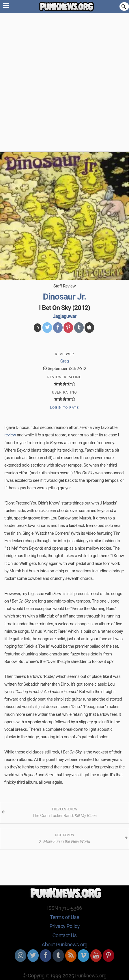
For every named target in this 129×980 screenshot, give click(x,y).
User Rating (64, 392)
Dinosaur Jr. (64, 297)
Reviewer (64, 354)
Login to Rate (64, 408)
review (10, 435)
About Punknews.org (64, 944)
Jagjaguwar (65, 316)
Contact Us (64, 935)
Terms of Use (64, 917)
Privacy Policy (64, 926)
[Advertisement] (64, 80)
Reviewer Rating (64, 377)
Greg (65, 361)
